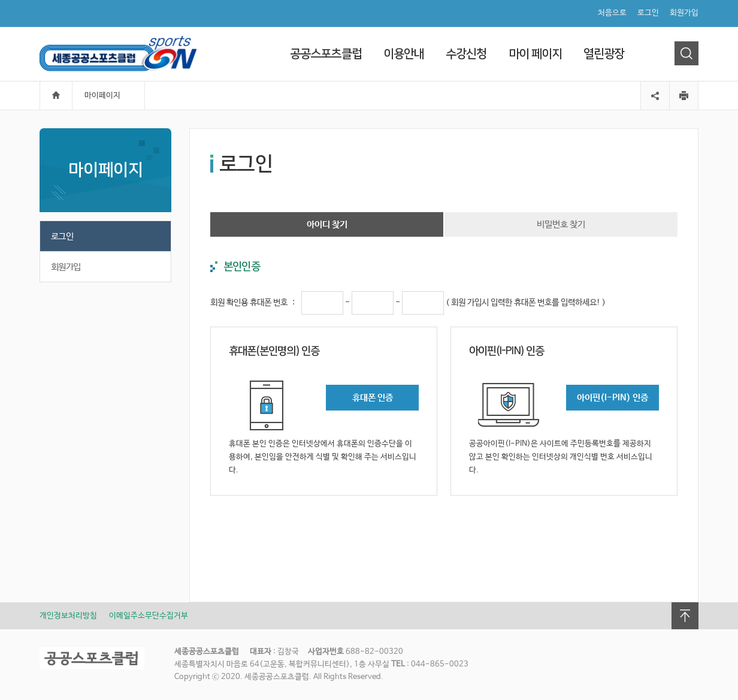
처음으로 (612, 13)
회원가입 (684, 13)
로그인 (648, 13)
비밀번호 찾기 (561, 224)
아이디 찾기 (327, 224)
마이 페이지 (536, 54)
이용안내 (404, 54)
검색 (686, 53)
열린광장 (604, 54)
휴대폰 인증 (373, 398)
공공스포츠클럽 (326, 54)
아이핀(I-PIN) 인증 (613, 398)
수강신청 (466, 54)
